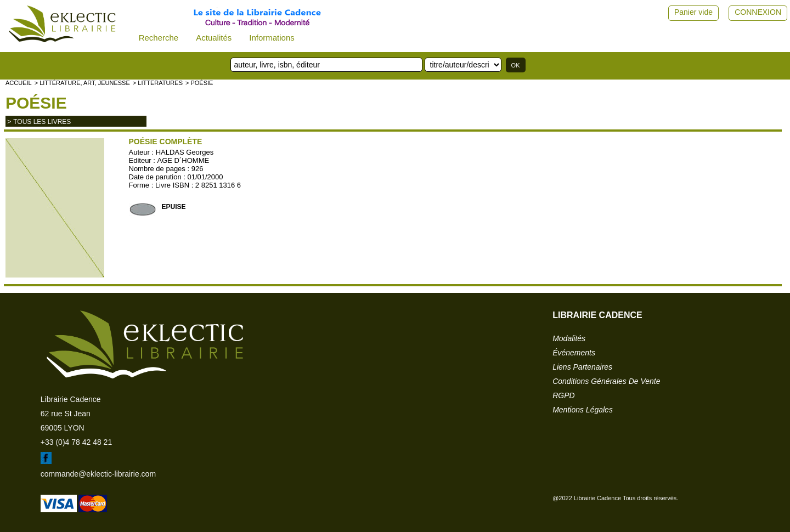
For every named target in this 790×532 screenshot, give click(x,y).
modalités (569, 338)
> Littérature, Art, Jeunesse (82, 83)
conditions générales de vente (606, 381)
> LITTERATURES (158, 83)
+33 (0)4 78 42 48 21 (76, 442)
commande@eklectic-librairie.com (98, 474)
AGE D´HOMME (184, 160)
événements (574, 353)
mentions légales (583, 410)
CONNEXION (758, 12)
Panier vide (693, 12)
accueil (19, 83)
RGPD (563, 395)
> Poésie (199, 83)
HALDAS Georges (185, 152)
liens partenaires (582, 367)
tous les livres (42, 122)
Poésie (36, 103)
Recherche (159, 38)
